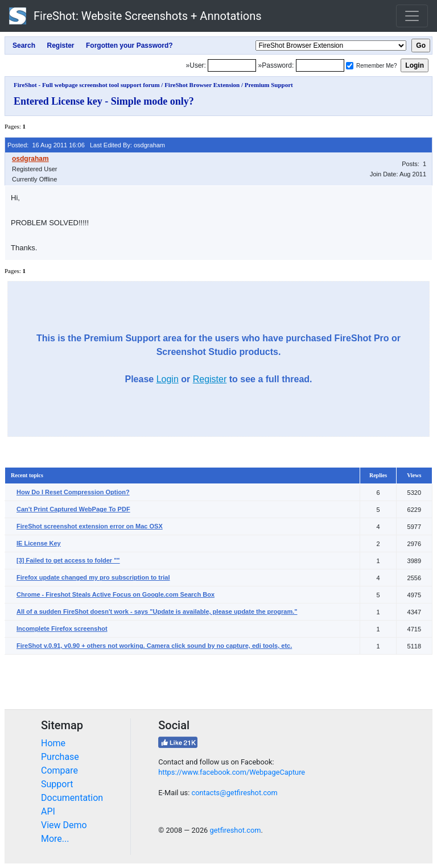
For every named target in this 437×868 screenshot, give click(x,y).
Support (57, 784)
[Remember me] (350, 66)
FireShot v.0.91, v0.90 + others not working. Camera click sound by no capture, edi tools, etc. (154, 646)
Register (210, 379)
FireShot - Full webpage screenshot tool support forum (87, 85)
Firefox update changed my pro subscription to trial (93, 577)
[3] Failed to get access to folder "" (68, 560)
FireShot (135, 16)
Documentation (72, 798)
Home (53, 743)
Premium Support (269, 85)
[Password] (320, 65)
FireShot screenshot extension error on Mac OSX (90, 526)
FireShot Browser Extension (202, 85)
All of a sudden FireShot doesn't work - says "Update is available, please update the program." (157, 611)
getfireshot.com (235, 830)
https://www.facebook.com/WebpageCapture (232, 772)
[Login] (232, 65)
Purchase (60, 757)
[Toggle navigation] (412, 16)
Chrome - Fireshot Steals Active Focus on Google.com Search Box (116, 594)
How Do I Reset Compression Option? (73, 492)
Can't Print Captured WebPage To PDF (73, 509)
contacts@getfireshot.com (234, 793)
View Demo (64, 825)
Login (168, 379)
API (48, 811)
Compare (59, 770)
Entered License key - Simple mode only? (104, 101)
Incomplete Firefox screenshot (62, 629)
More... (55, 839)
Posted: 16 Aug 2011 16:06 (46, 145)
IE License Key (39, 543)
